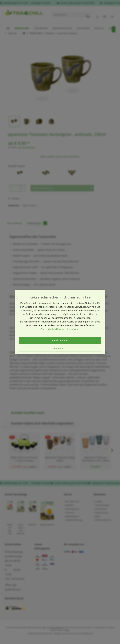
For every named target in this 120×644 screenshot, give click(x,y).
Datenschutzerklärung (53, 329)
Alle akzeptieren (60, 340)
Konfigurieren (60, 348)
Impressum (73, 329)
